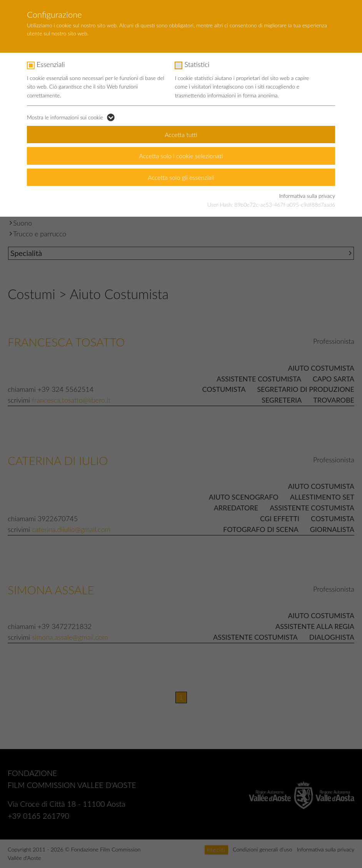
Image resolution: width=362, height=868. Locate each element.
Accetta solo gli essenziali (181, 177)
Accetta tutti (181, 135)
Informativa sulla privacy (307, 196)
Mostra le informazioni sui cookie (65, 117)
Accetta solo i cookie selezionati (181, 156)
